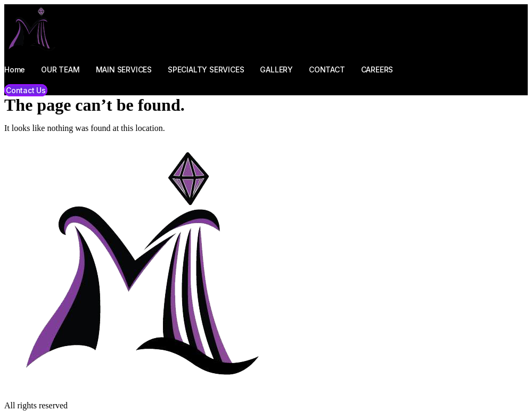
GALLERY (276, 69)
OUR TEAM (60, 69)
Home (15, 69)
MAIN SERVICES (124, 69)
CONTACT (327, 69)
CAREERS (377, 69)
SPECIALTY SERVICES (206, 69)
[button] (26, 90)
